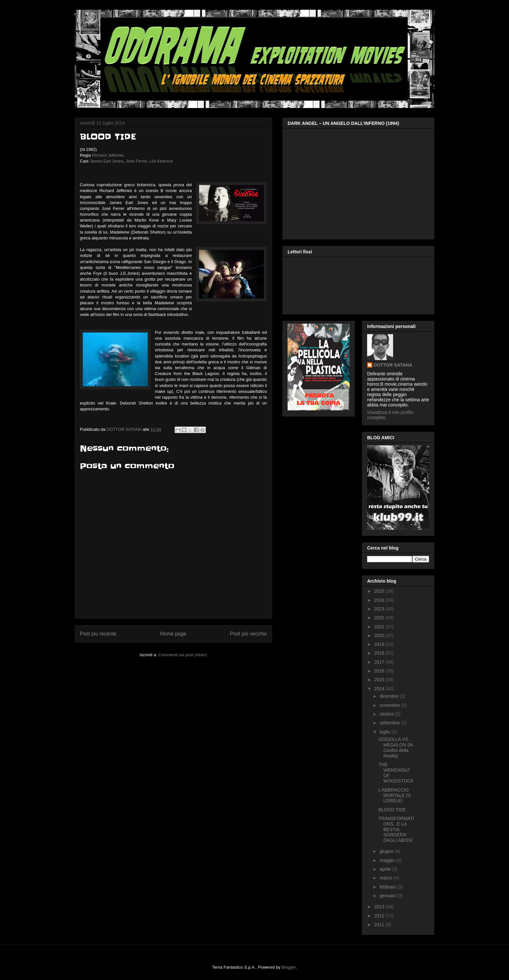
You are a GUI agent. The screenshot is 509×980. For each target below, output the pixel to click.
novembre (390, 705)
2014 (380, 689)
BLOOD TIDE (392, 810)
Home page (173, 634)
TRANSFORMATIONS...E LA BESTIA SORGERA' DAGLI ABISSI (396, 829)
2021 (380, 627)
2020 (380, 635)
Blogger (289, 967)
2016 (380, 671)
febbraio (388, 887)
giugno (387, 851)
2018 (380, 653)
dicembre (389, 696)
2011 (380, 925)
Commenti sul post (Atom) (183, 655)
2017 (380, 662)
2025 (380, 591)
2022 (380, 618)
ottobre (387, 714)
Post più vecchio (248, 634)
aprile (386, 869)
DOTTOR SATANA (393, 365)
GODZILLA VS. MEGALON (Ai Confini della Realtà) (396, 747)
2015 (380, 680)
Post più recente (98, 634)
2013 (380, 907)
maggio (388, 860)
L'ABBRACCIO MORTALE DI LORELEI (395, 795)
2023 (380, 609)
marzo (386, 878)
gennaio (388, 896)
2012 (380, 916)
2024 (380, 600)
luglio (385, 732)
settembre (390, 723)
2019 (380, 644)
